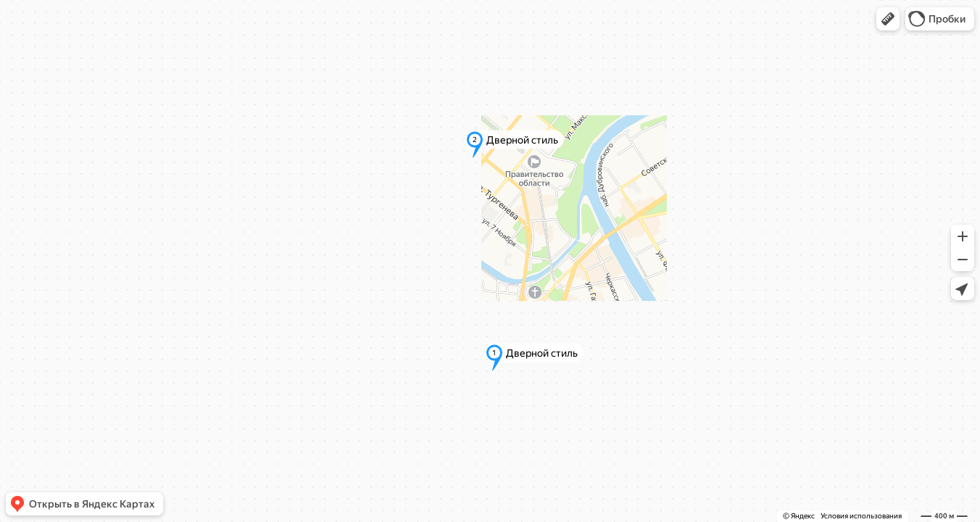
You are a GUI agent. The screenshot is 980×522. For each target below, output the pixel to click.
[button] (888, 19)
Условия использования (861, 516)
